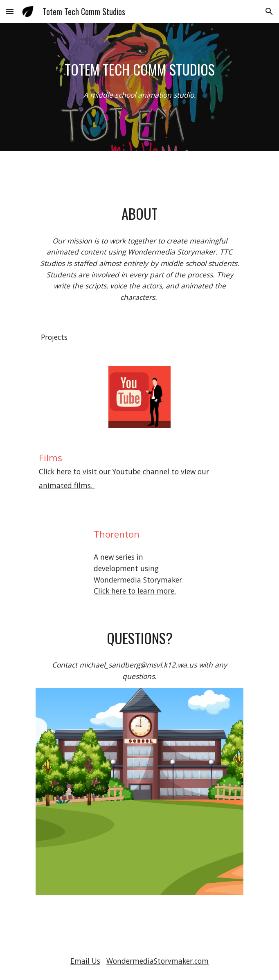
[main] (139, 70)
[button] (10, 11)
